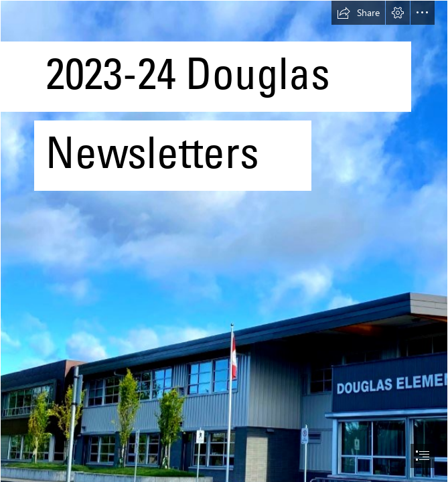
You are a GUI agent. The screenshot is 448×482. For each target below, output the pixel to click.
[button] (358, 13)
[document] (224, 241)
